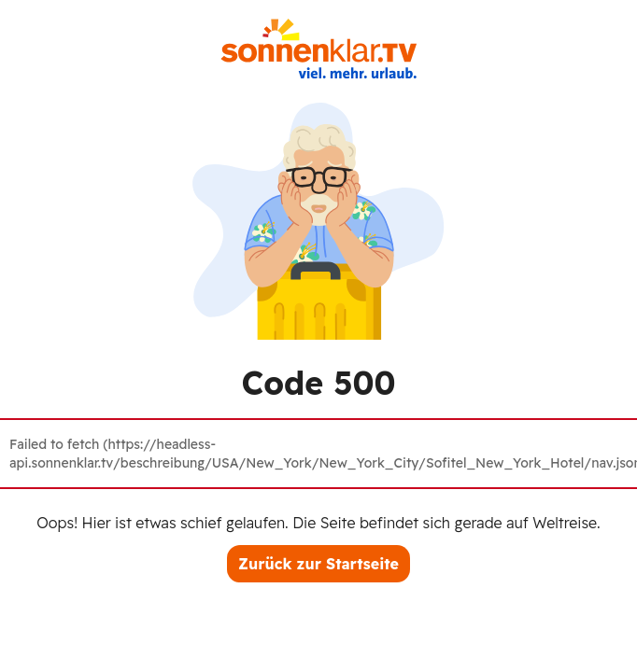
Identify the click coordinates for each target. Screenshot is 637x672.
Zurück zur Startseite (318, 564)
